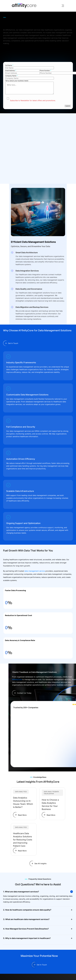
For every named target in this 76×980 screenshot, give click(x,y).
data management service (35, 571)
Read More (22, 815)
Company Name (11, 76)
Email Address (11, 70)
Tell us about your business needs (38, 87)
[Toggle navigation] (63, 6)
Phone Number (45, 70)
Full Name (9, 65)
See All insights (40, 863)
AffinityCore (17, 679)
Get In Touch (13, 55)
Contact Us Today (24, 693)
